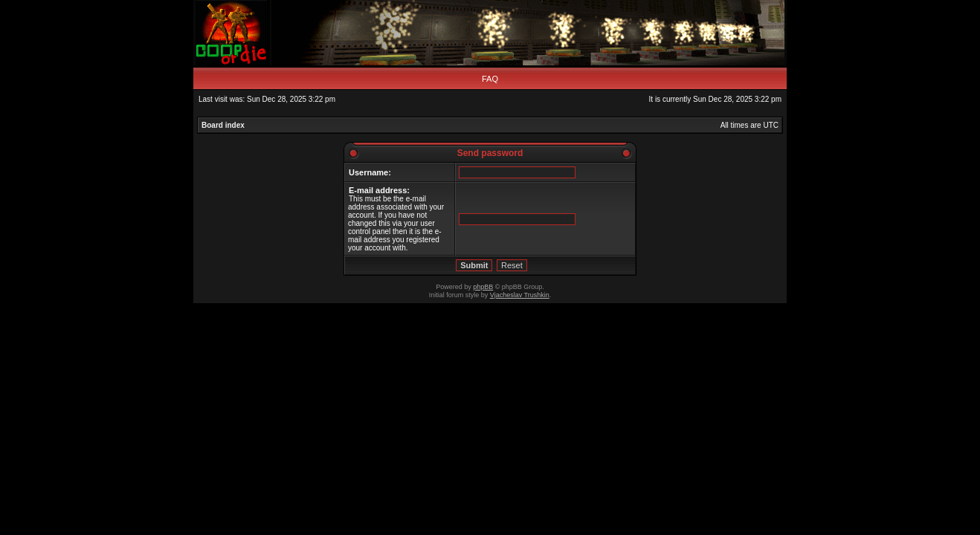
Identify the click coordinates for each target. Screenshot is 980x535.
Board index (223, 125)
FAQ (490, 79)
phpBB (483, 287)
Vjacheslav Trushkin (520, 295)
